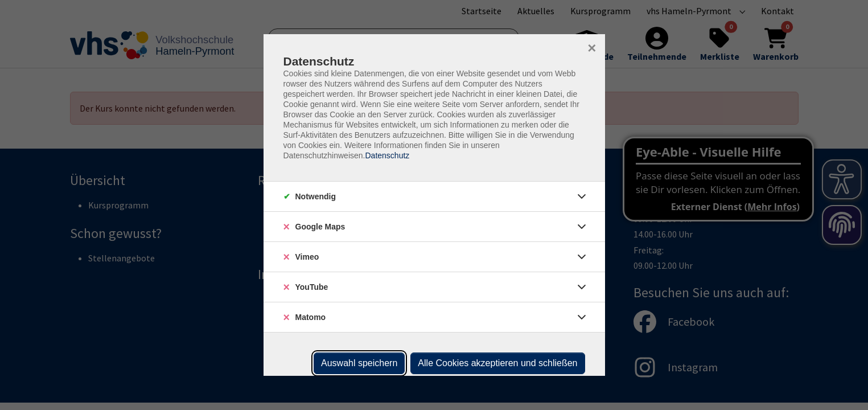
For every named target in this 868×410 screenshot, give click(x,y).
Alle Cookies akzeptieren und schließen (497, 363)
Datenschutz (387, 155)
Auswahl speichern (359, 363)
